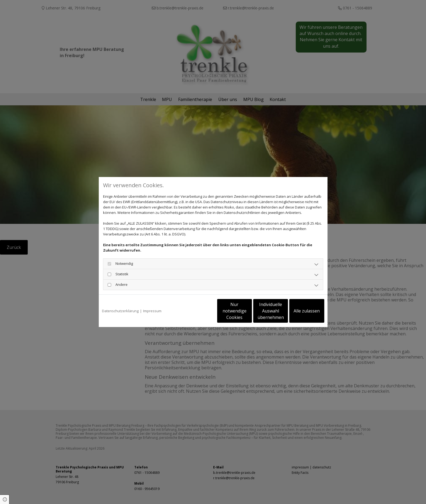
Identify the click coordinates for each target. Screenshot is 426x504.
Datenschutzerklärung (120, 311)
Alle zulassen (299, 311)
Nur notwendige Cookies (197, 311)
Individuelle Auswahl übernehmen (248, 311)
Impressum (152, 311)
